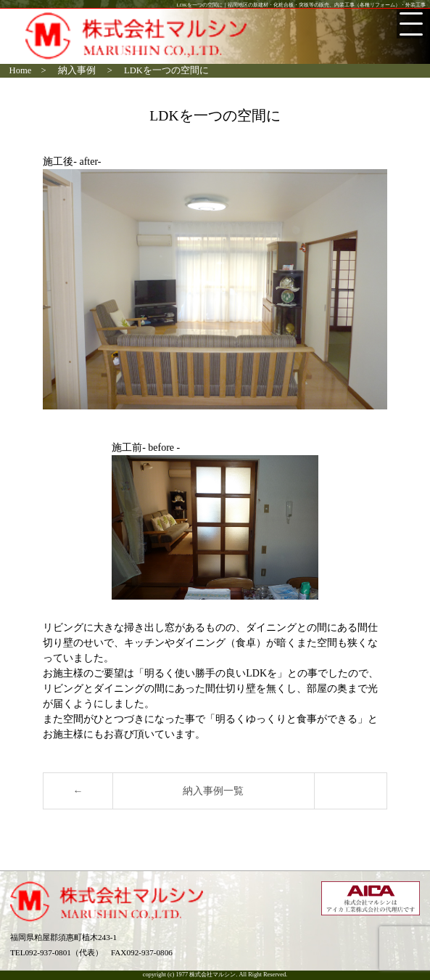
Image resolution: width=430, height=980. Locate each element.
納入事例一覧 (213, 791)
